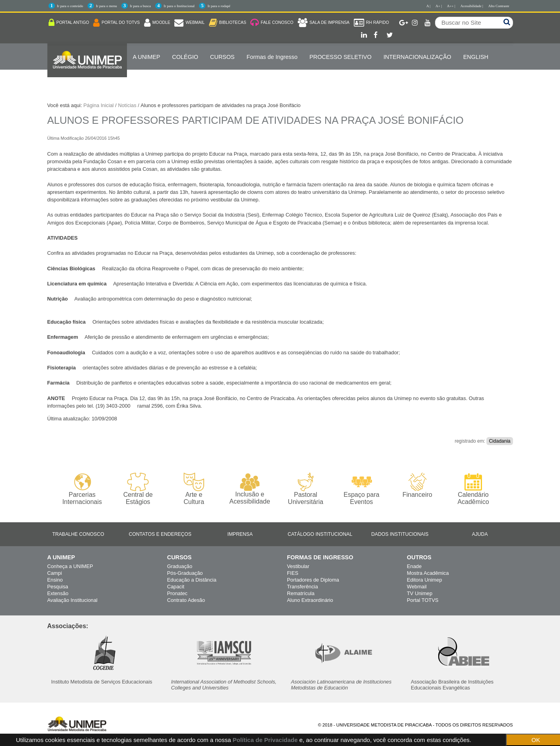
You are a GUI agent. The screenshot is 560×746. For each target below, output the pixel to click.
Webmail (417, 587)
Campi (55, 573)
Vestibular (298, 566)
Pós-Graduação (185, 573)
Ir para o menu (106, 6)
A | (428, 6)
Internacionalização (417, 57)
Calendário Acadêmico (473, 489)
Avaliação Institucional (72, 600)
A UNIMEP (147, 57)
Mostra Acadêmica (428, 573)
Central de (138, 489)
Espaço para (362, 489)
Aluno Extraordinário (310, 600)
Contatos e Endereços (160, 534)
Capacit (176, 587)
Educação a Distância (192, 580)
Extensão (58, 593)
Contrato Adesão (186, 600)
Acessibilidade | (472, 6)
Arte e (194, 489)
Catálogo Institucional (320, 534)
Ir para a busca (140, 6)
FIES (293, 573)
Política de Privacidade (265, 740)
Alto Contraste (499, 6)
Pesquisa (58, 587)
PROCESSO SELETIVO (340, 57)
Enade (414, 566)
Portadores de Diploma (313, 580)
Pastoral (305, 489)
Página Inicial (99, 105)
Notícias (127, 105)
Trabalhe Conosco (78, 534)
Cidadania (500, 441)
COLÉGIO (185, 57)
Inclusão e (250, 489)
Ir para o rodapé (219, 6)
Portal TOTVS (422, 600)
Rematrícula (301, 593)
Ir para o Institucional (179, 6)
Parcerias (82, 489)
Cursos (222, 57)
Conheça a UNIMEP (70, 566)
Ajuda (480, 534)
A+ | (439, 6)
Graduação (180, 566)
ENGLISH (476, 57)
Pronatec (177, 593)
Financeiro (417, 485)
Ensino (55, 580)
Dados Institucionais (400, 534)
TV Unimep (420, 593)
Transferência (302, 587)
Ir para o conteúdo (70, 6)
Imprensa (240, 534)
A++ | (451, 6)
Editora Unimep (424, 580)
